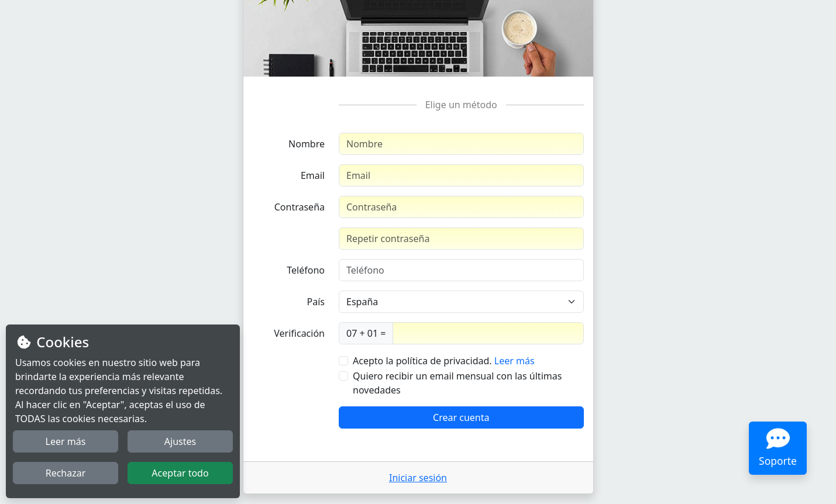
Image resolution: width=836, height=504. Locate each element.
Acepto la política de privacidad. (422, 361)
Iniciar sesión (418, 478)
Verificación (299, 333)
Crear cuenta (461, 417)
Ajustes (180, 441)
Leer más (515, 361)
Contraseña (300, 207)
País (316, 302)
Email (313, 175)
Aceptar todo (180, 473)
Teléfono (306, 270)
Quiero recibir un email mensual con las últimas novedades (457, 383)
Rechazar (66, 473)
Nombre (307, 144)
